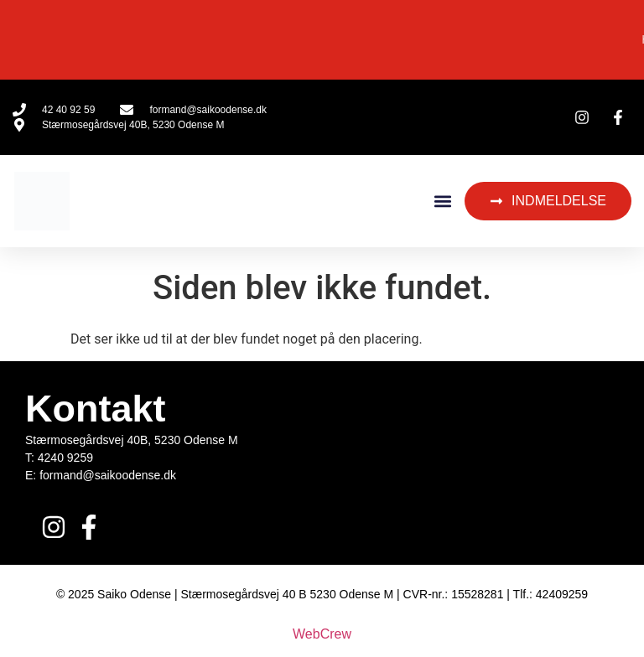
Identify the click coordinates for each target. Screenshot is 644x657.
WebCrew (322, 634)
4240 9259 (65, 458)
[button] (442, 202)
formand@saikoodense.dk (108, 475)
